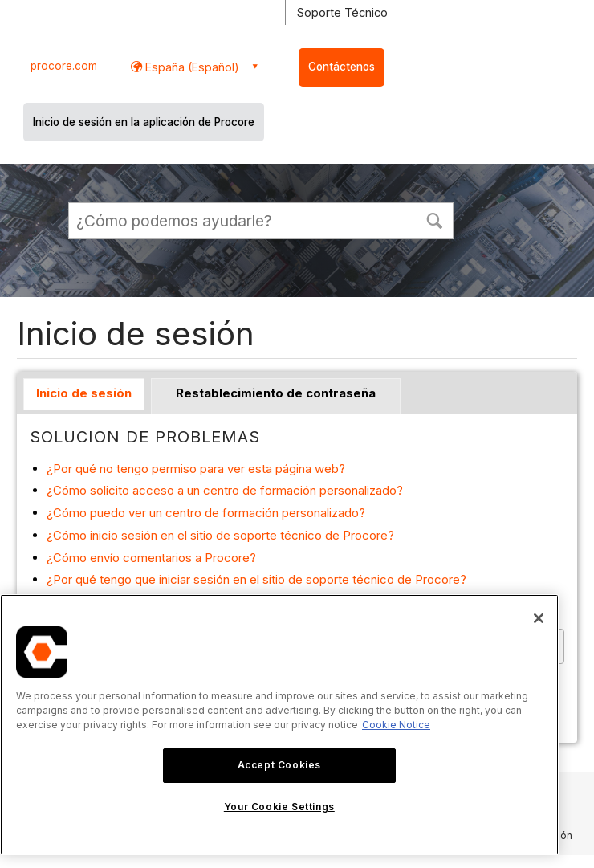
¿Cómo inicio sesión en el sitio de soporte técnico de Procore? (220, 535)
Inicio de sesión (84, 393)
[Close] (539, 618)
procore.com (64, 66)
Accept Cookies (279, 765)
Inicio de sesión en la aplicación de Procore (144, 122)
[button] (434, 219)
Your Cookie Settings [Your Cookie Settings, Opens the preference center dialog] (279, 807)
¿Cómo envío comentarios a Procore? (151, 558)
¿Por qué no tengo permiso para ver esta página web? (196, 469)
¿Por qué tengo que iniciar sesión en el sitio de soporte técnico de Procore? (256, 579)
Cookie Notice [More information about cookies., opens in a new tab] (396, 725)
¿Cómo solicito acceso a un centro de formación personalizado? (225, 490)
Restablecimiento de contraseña (276, 393)
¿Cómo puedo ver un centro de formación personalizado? (206, 513)
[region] (279, 725)
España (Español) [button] (191, 67)
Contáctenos (342, 67)
